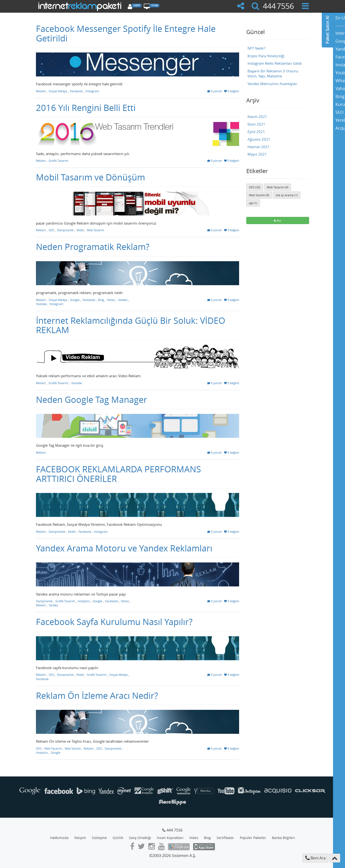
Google (75, 300)
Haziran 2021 (259, 147)
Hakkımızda (59, 838)
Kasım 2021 (257, 116)
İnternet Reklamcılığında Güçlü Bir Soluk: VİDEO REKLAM (131, 325)
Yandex (123, 300)
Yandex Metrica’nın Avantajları (272, 84)
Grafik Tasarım (58, 161)
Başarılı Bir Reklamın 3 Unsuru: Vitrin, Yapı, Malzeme (273, 73)
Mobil (80, 230)
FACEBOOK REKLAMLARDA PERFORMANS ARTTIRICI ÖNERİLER (118, 474)
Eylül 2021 (256, 132)
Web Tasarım (95, 230)
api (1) (253, 203)
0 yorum (215, 91)
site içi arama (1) (287, 195)
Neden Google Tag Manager (92, 399)
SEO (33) (255, 187)
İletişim (80, 838)
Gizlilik (118, 838)
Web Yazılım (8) (259, 195)
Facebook (76, 91)
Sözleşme (99, 838)
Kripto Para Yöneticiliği (266, 56)
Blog (207, 838)
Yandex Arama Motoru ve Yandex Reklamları (124, 548)
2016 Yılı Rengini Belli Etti (86, 108)
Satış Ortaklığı (140, 838)
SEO (51, 230)
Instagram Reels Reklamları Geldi (275, 63)
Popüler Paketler (253, 838)
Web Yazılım (73, 748)
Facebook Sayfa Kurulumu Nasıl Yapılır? (114, 622)
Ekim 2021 (256, 124)
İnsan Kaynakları (170, 838)
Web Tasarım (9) (278, 187)
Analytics (84, 601)
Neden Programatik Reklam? (93, 247)
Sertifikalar (225, 838)
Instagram (92, 91)
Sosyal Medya (58, 91)
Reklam (41, 91)
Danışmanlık (65, 230)
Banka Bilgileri (283, 838)
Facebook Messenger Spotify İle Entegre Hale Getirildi (126, 33)
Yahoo (111, 300)
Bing (101, 300)
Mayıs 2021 (257, 154)
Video (194, 838)
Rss (278, 220)
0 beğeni (232, 91)
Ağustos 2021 (259, 139)
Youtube (41, 304)
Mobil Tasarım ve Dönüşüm (90, 177)
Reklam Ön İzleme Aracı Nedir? (97, 695)
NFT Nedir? (256, 48)
